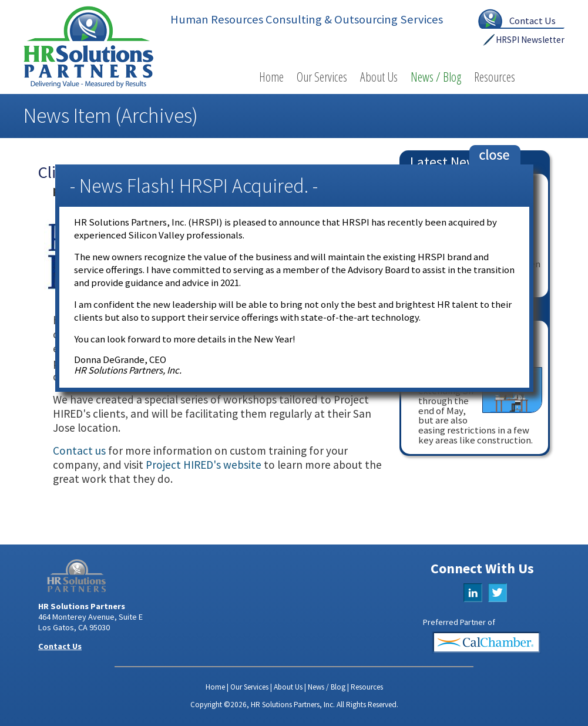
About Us (379, 77)
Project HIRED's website (204, 465)
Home (271, 77)
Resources (495, 77)
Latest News (446, 162)
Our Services (322, 77)
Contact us (79, 451)
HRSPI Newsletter (530, 40)
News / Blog (436, 77)
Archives (157, 115)
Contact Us (532, 21)
